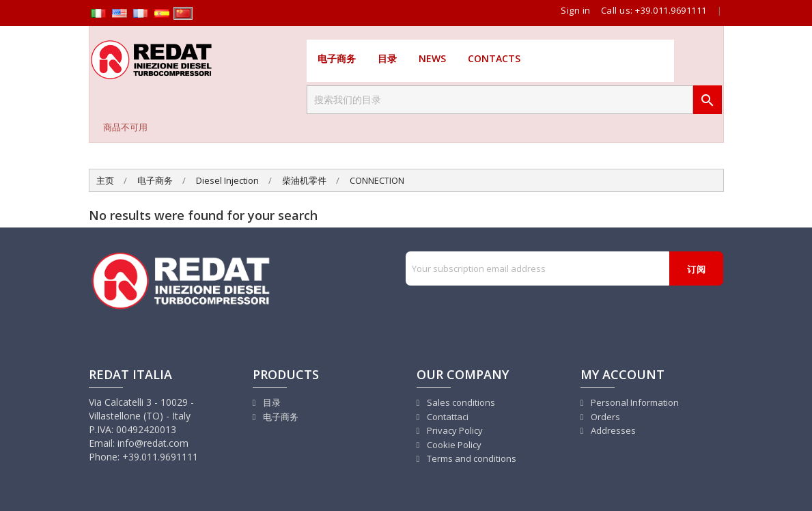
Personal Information (634, 402)
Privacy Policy (454, 430)
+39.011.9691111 (671, 10)
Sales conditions (460, 402)
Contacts (494, 58)
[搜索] (500, 100)
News (432, 58)
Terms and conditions (471, 458)
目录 (387, 58)
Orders (604, 417)
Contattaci (447, 417)
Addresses (612, 430)
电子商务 (337, 58)
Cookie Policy (453, 445)
